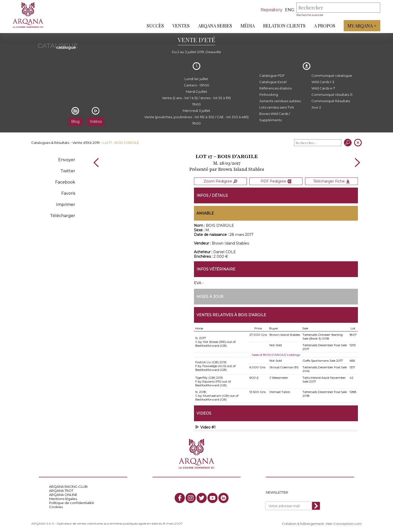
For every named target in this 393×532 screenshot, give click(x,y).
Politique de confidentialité (72, 503)
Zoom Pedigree (220, 181)
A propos (325, 26)
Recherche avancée (310, 15)
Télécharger (63, 216)
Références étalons (275, 88)
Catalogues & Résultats (50, 143)
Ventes (181, 26)
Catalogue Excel (273, 82)
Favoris (68, 193)
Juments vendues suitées (280, 101)
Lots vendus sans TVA (277, 107)
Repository (271, 10)
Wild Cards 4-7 (323, 88)
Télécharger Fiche (331, 181)
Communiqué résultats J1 (332, 95)
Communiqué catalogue (332, 75)
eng (290, 10)
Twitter (68, 171)
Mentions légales (63, 499)
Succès (155, 26)
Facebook (65, 182)
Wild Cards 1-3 (323, 82)
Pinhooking (269, 95)
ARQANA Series (215, 26)
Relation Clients (284, 26)
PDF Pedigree (276, 181)
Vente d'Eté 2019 (86, 143)
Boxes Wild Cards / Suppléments (275, 117)
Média (248, 26)
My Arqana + (362, 26)
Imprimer (66, 204)
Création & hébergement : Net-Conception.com (322, 524)
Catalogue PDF (272, 75)
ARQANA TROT (61, 491)
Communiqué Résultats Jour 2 (331, 104)
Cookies (56, 507)
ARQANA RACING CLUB (68, 487)
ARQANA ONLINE (63, 495)
